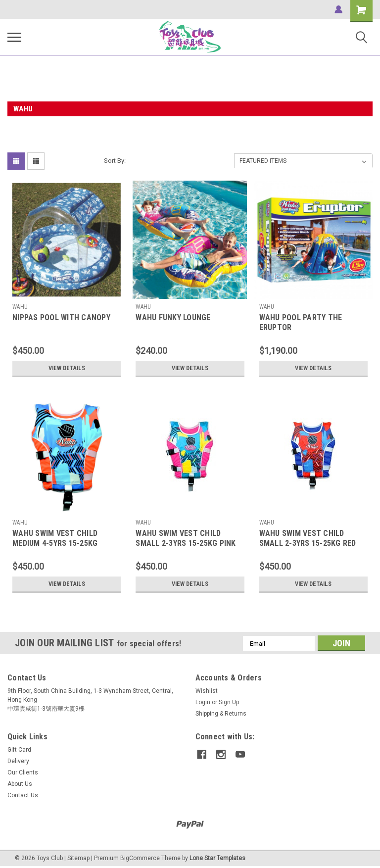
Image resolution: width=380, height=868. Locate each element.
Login (203, 702)
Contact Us (23, 795)
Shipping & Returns (221, 714)
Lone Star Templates (217, 858)
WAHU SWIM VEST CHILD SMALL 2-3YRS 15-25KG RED (308, 538)
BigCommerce (140, 858)
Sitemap (78, 858)
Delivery (18, 761)
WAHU (20, 307)
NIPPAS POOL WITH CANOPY (61, 317)
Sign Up (229, 702)
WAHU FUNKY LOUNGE (173, 317)
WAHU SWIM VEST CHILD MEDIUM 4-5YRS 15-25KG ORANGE (55, 543)
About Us (20, 784)
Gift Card (19, 750)
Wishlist (207, 691)
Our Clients (23, 772)
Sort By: (115, 161)
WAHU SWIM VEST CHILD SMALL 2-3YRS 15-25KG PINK (186, 538)
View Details (67, 368)
